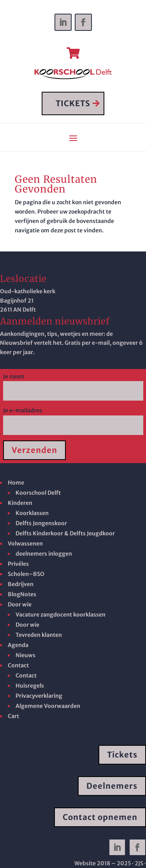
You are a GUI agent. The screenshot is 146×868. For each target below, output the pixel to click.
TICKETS (73, 103)
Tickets (122, 755)
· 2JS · (139, 863)
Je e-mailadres (73, 418)
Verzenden (34, 450)
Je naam (73, 384)
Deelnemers (112, 786)
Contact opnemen (100, 817)
